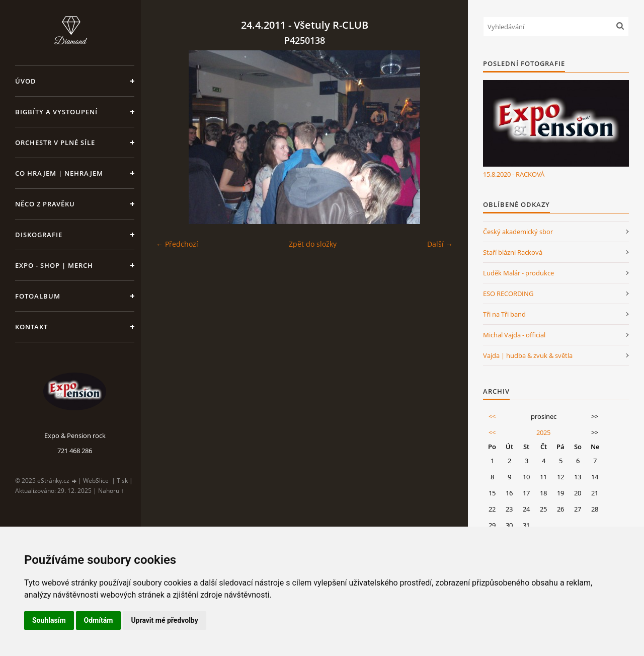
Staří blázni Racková (513, 252)
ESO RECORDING (508, 294)
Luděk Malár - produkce (518, 273)
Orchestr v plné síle (55, 142)
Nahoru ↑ (111, 491)
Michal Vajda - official (514, 335)
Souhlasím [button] (49, 620)
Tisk (122, 481)
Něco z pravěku (45, 204)
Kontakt (31, 327)
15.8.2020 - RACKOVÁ (514, 174)
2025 (543, 432)
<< (492, 416)
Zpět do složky (313, 244)
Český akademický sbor (518, 232)
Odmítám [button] (99, 620)
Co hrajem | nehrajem (59, 173)
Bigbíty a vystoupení (56, 112)
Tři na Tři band (504, 314)
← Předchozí (177, 244)
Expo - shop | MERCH (54, 265)
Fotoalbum (38, 296)
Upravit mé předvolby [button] (164, 620)
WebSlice (96, 481)
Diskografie (39, 235)
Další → (440, 244)
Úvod (26, 81)
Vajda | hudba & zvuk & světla (528, 355)
